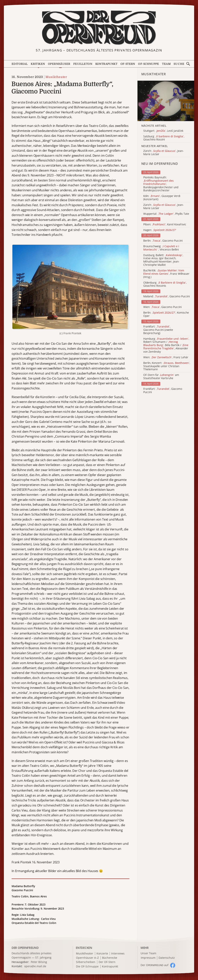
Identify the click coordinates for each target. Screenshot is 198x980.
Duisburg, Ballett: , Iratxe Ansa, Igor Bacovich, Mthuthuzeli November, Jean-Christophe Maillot (163, 260)
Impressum (148, 958)
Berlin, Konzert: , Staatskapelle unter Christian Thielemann (167, 366)
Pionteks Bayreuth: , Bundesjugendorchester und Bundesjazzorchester (161, 184)
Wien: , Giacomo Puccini (162, 307)
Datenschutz (167, 958)
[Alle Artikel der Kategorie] (166, 101)
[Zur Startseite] (99, 28)
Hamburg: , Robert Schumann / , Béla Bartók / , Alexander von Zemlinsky (166, 345)
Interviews (118, 954)
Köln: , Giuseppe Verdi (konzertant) (162, 198)
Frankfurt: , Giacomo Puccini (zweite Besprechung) (158, 330)
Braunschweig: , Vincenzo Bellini (161, 248)
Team (166, 64)
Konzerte (102, 954)
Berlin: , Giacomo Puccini (163, 241)
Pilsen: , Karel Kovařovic (165, 224)
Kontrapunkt (106, 64)
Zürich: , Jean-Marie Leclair (163, 207)
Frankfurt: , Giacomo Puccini (163, 391)
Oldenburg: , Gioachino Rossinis (165, 284)
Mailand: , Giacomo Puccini (166, 296)
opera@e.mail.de (35, 966)
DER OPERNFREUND (25, 948)
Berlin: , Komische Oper (166, 314)
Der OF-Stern (107, 962)
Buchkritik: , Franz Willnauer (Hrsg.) (166, 274)
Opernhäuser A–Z (87, 958)
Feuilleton (83, 64)
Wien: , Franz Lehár (166, 357)
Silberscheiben (86, 962)
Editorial (20, 64)
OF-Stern (128, 64)
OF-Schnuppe (148, 64)
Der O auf (154, 965)
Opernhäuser (59, 64)
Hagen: (160, 230)
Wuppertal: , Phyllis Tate (166, 214)
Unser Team (148, 953)
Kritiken (38, 64)
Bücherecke (110, 958)
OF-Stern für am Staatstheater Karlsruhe (161, 377)
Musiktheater (56, 77)
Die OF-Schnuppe (87, 967)
